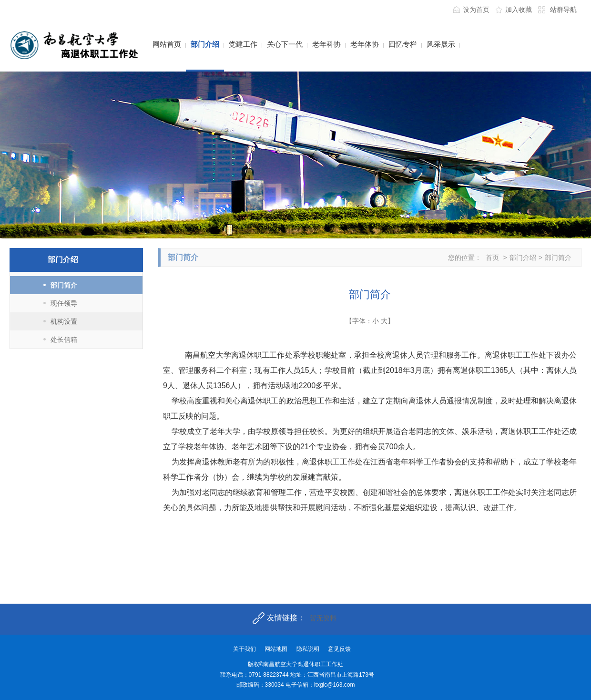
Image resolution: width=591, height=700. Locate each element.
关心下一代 (285, 44)
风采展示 (441, 44)
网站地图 (276, 649)
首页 (492, 257)
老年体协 (365, 44)
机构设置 (64, 321)
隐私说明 (308, 649)
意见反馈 (339, 649)
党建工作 (243, 44)
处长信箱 (64, 340)
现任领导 (64, 303)
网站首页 (167, 44)
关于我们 (245, 649)
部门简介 (64, 285)
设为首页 (476, 10)
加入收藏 (519, 10)
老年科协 (326, 44)
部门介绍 (205, 44)
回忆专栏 (403, 44)
